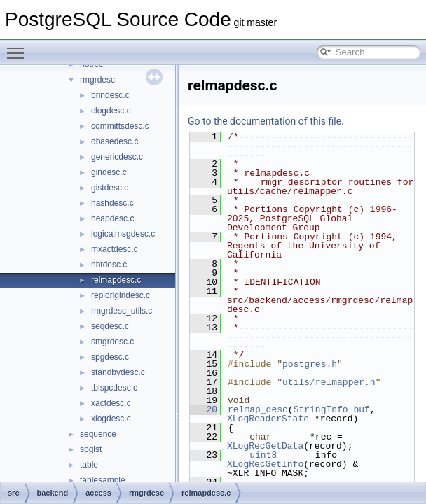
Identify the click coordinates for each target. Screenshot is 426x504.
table (89, 465)
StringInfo (321, 409)
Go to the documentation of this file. (266, 121)
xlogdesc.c (111, 419)
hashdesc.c (112, 203)
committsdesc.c (120, 126)
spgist (91, 449)
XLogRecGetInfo (265, 464)
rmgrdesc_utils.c (122, 311)
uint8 (263, 455)
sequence (98, 434)
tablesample (103, 480)
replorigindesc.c (121, 295)
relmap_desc (258, 409)
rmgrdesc (97, 80)
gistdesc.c (110, 188)
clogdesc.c (111, 111)
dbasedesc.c (115, 141)
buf (361, 409)
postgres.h (310, 364)
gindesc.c (109, 172)
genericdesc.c (117, 157)
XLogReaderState (268, 419)
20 (204, 409)
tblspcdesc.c (114, 388)
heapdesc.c (112, 218)
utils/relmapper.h (329, 382)
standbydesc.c (118, 372)
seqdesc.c (110, 326)
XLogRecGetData (265, 446)
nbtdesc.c (109, 265)
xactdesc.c (111, 403)
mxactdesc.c (115, 249)
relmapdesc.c (116, 280)
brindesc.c (110, 95)
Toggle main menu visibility (19, 47)
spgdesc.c (110, 357)
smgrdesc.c (112, 342)
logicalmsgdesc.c (123, 234)
